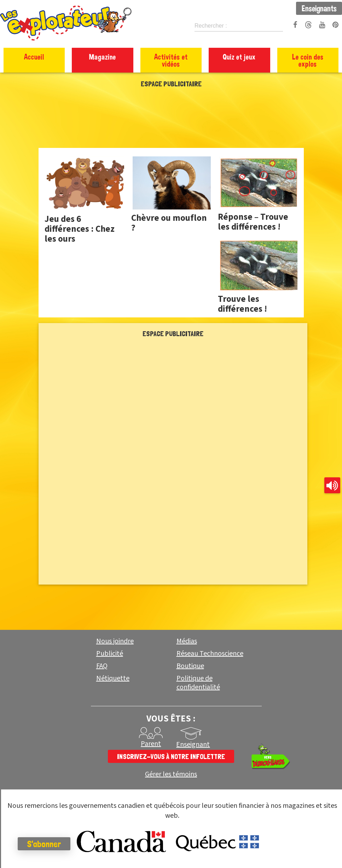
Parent (151, 744)
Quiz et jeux (239, 57)
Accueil (34, 57)
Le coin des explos (308, 60)
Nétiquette (113, 678)
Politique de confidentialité (198, 683)
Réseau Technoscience (210, 654)
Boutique (190, 666)
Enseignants (319, 8)
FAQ (102, 666)
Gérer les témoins (171, 774)
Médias (187, 641)
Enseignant (193, 745)
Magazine (103, 57)
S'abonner (44, 844)
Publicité (110, 654)
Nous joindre (115, 641)
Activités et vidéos (171, 60)
